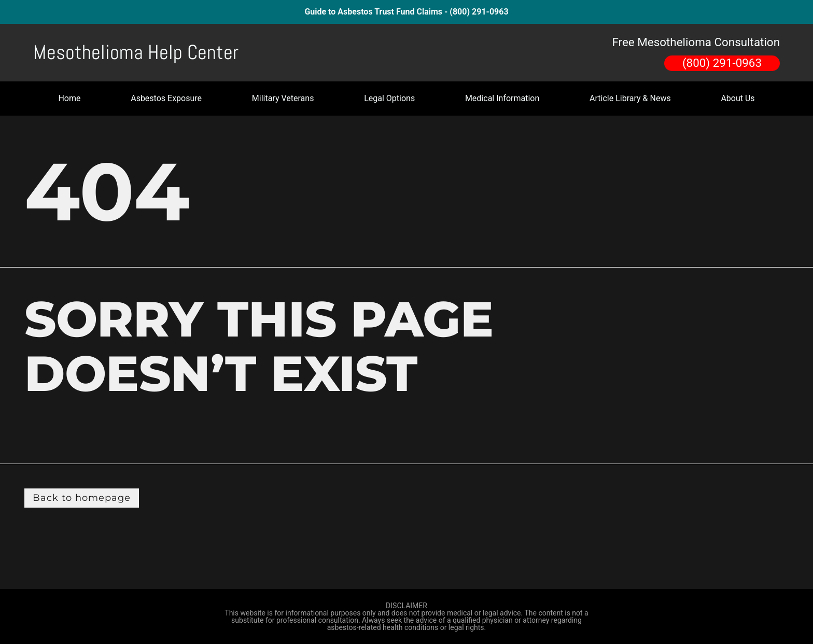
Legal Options (389, 98)
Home (69, 98)
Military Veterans (283, 98)
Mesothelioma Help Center (136, 52)
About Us (738, 98)
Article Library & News (630, 98)
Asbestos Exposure (166, 98)
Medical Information (502, 98)
